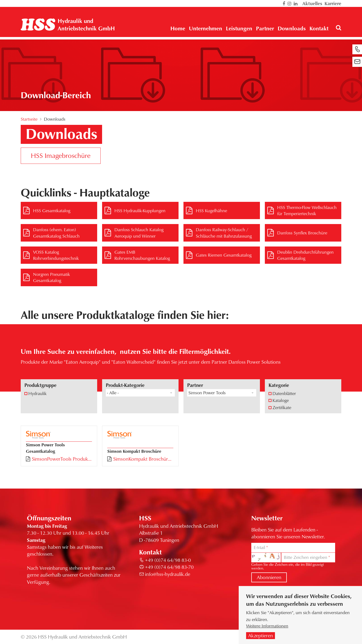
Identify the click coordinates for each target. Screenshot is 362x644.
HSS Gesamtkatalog (52, 210)
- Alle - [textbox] (113, 393)
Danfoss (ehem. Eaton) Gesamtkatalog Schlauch (56, 233)
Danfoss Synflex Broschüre (302, 233)
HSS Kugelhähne (211, 210)
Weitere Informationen (267, 626)
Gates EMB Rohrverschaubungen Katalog (142, 255)
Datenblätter (284, 393)
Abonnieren (269, 577)
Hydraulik (37, 393)
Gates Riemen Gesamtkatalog (224, 255)
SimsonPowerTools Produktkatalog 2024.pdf (62, 459)
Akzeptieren (261, 636)
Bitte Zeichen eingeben (306, 557)
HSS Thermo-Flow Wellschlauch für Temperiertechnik (307, 210)
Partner (195, 385)
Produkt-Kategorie (125, 385)
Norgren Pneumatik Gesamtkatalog (52, 277)
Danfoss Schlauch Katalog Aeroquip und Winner (139, 233)
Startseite (29, 119)
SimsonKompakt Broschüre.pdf (143, 459)
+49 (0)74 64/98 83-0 (168, 560)
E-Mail (259, 547)
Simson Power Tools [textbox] (207, 393)
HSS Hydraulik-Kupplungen (140, 210)
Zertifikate (282, 407)
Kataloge (281, 400)
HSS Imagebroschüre (61, 155)
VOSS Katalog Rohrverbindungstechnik (56, 255)
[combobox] (140, 393)
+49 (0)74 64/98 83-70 (169, 567)
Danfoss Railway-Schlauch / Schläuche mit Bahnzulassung (224, 233)
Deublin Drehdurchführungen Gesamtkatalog (305, 255)
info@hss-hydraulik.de (168, 574)
